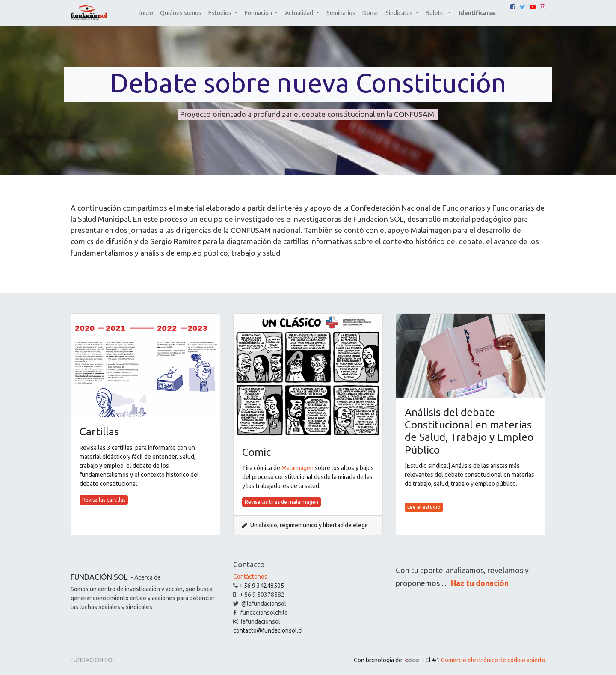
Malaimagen (298, 468)
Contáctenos (250, 577)
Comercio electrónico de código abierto (493, 660)
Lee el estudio (424, 507)
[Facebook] (513, 7)
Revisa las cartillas (104, 500)
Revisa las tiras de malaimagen (281, 502)
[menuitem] (146, 13)
